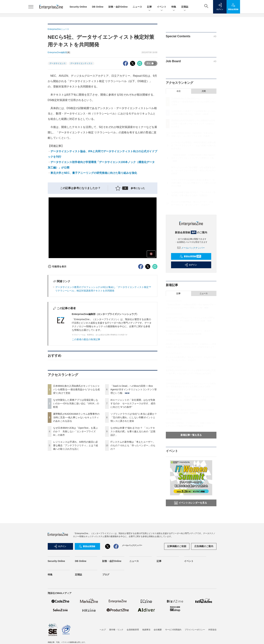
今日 (178, 91)
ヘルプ (103, 630)
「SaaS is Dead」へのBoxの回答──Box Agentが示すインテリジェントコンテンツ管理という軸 (134, 389)
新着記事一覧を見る (191, 435)
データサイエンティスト (81, 63)
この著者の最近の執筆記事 (86, 339)
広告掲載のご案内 (204, 546)
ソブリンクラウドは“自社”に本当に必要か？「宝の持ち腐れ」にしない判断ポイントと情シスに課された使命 (134, 417)
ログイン (191, 265)
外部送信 (212, 630)
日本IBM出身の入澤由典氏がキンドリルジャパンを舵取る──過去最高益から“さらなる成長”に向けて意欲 (77, 389)
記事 (149, 7)
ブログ (106, 575)
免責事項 (146, 630)
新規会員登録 (190, 256)
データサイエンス (58, 63)
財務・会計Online (118, 7)
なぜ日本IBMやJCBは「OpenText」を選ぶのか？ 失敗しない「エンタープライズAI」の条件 (75, 431)
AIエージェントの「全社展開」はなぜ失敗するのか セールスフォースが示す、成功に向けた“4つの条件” (133, 403)
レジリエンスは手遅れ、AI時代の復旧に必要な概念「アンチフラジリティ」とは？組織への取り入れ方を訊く (76, 445)
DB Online (98, 7)
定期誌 (185, 7)
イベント (162, 7)
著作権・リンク (116, 630)
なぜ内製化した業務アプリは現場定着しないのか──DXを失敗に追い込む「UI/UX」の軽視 (76, 403)
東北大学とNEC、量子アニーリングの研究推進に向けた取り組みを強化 (94, 173)
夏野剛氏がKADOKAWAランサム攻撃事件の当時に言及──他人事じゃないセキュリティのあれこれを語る (76, 417)
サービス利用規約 (173, 630)
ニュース (137, 7)
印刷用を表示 (57, 267)
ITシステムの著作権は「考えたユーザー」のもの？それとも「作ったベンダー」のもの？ (133, 445)
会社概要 (158, 630)
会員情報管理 (133, 630)
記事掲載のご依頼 (177, 546)
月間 (204, 91)
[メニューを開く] (31, 7)
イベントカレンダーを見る (191, 503)
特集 (174, 7)
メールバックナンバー (191, 248)
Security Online (78, 7)
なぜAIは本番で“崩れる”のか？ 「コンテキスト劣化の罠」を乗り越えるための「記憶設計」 (133, 431)
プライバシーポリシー (195, 630)
